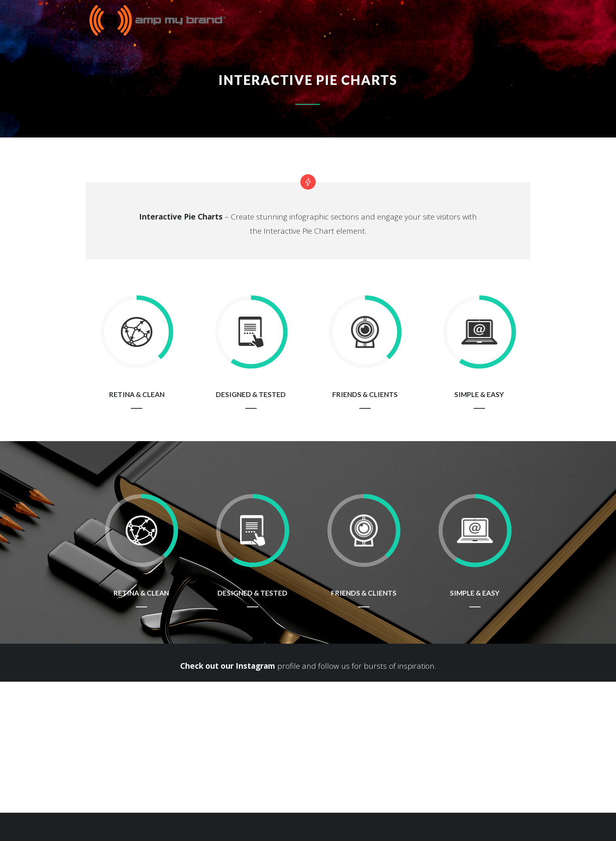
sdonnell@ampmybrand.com (60, 761)
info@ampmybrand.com (199, 781)
